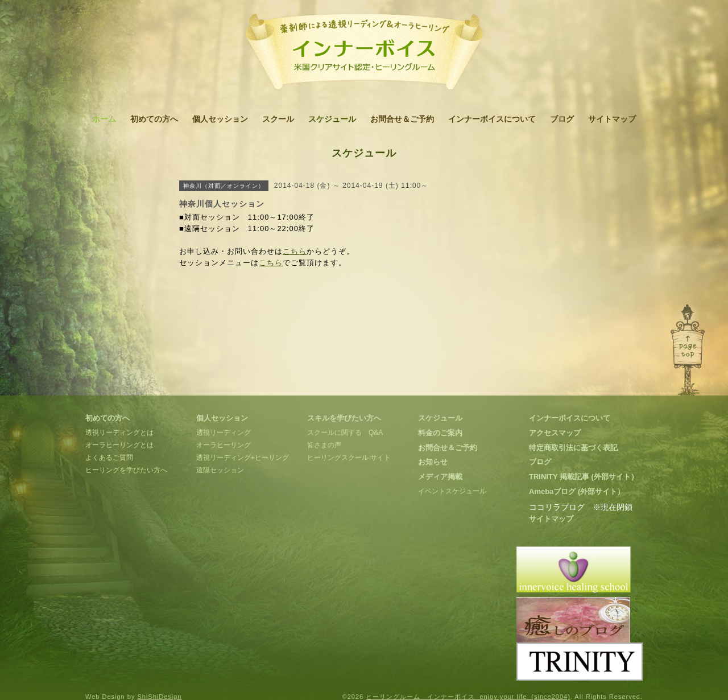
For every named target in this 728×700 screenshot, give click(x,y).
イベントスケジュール (452, 491)
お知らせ (433, 462)
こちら (295, 251)
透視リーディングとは (119, 433)
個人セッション (220, 119)
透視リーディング (224, 433)
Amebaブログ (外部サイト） (577, 491)
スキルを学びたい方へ (344, 418)
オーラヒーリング (224, 445)
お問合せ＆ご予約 (402, 119)
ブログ (562, 119)
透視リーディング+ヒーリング (243, 458)
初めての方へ (154, 119)
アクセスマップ (555, 433)
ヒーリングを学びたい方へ (126, 470)
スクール (278, 119)
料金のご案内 (440, 433)
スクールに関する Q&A (345, 433)
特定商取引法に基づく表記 (573, 448)
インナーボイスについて (492, 119)
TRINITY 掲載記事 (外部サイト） (584, 477)
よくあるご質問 (109, 458)
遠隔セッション (220, 470)
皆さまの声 (324, 445)
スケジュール (332, 119)
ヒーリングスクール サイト (349, 458)
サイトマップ (612, 119)
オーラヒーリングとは (119, 445)
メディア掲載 (440, 477)
